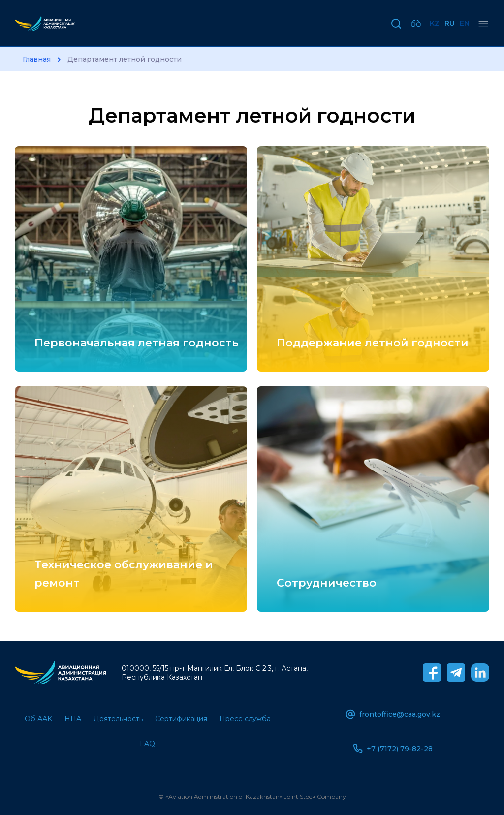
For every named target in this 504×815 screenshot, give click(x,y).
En (465, 23)
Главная (37, 59)
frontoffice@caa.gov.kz (393, 714)
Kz (435, 23)
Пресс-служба (245, 719)
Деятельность (118, 719)
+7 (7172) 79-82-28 (393, 749)
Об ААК (38, 719)
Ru (450, 23)
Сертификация (181, 719)
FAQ (147, 744)
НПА (73, 719)
